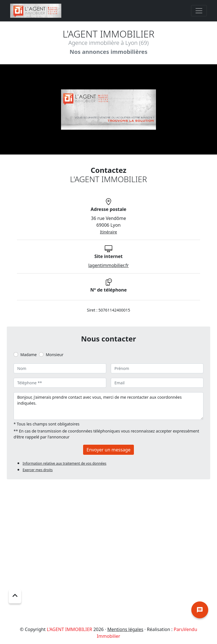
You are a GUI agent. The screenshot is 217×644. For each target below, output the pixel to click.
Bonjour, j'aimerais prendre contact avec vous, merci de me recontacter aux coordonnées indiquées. (108, 406)
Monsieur (55, 355)
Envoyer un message (108, 450)
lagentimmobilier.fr (108, 265)
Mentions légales (125, 629)
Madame (29, 355)
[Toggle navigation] (199, 11)
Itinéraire (108, 232)
